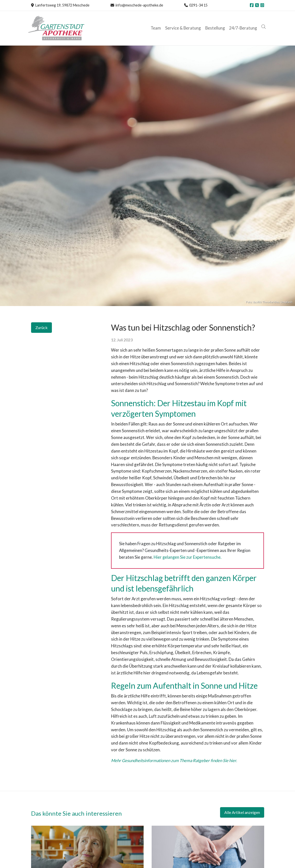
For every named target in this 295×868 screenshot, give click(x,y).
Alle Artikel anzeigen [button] (242, 812)
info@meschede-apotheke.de (139, 5)
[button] (264, 27)
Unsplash (286, 302)
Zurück (41, 327)
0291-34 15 (198, 5)
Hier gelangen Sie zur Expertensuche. (188, 557)
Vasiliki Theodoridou (266, 302)
